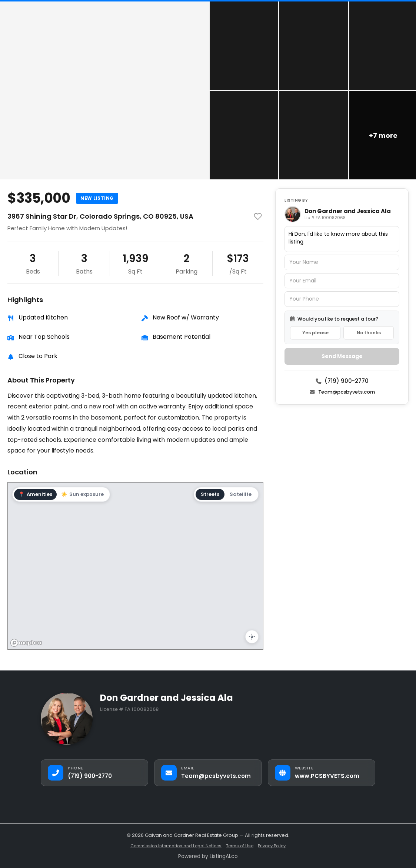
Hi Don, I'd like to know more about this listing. (342, 239)
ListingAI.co (224, 856)
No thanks (369, 333)
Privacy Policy (272, 846)
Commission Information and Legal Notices (176, 846)
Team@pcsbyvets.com (342, 392)
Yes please (315, 333)
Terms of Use (240, 846)
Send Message (342, 356)
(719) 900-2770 (342, 381)
